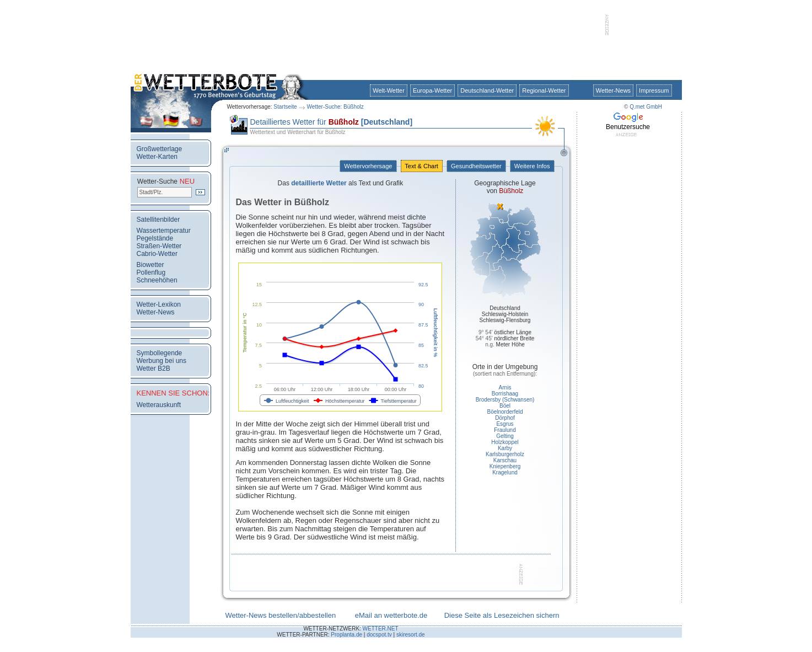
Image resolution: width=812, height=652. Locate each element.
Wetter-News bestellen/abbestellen (281, 615)
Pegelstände (155, 238)
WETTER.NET (381, 629)
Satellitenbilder (158, 220)
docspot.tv (379, 635)
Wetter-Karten (157, 157)
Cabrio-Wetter (157, 254)
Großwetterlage (160, 149)
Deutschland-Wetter (487, 90)
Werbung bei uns (162, 361)
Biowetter (150, 265)
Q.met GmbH (646, 107)
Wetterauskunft (159, 405)
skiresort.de (411, 635)
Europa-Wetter (432, 90)
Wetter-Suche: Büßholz (335, 107)
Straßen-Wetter (159, 246)
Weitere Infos (532, 166)
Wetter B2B (154, 368)
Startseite (285, 107)
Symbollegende (160, 353)
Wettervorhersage (368, 166)
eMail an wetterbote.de (391, 615)
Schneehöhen (157, 280)
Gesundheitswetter (476, 166)
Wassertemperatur (164, 231)
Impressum (654, 90)
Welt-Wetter (389, 90)
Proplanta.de (346, 635)
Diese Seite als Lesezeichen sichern (502, 615)
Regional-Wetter (544, 90)
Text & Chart (422, 166)
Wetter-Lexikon (159, 304)
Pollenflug (151, 272)
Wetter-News (613, 90)
